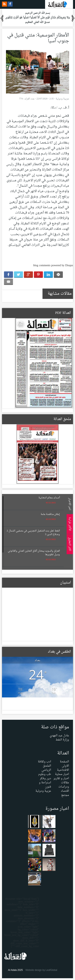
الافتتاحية (63, 770)
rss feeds (4, 4)
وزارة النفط (62, 740)
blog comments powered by (53, 266)
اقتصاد (65, 791)
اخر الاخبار (69, 504)
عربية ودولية (62, 99)
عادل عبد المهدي (59, 736)
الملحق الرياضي (46, 768)
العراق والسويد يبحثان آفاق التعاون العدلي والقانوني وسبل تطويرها (34, 553)
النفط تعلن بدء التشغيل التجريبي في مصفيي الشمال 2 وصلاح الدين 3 (33, 533)
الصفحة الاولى (64, 764)
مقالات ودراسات (64, 785)
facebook (10, 4)
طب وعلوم (45, 774)
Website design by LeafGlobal (41, 970)
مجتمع (65, 795)
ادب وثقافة (44, 762)
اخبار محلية (62, 774)
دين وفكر (45, 778)
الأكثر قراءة (69, 524)
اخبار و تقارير (61, 778)
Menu (71, 54)
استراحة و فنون (45, 785)
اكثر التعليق (69, 544)
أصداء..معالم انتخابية (49, 498)
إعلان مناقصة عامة (50, 514)
